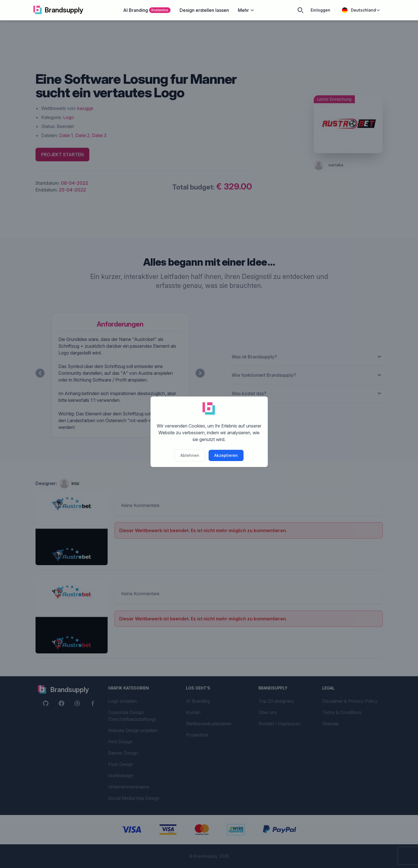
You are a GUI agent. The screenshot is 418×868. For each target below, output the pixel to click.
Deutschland (361, 10)
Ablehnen (190, 455)
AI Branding (147, 10)
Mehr (246, 10)
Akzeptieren (226, 455)
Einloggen (320, 10)
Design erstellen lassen (204, 10)
